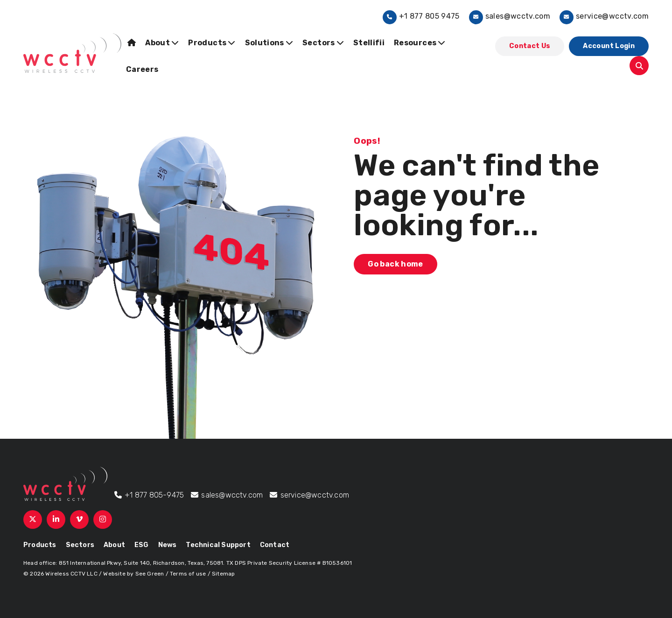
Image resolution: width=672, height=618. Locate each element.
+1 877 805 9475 (421, 16)
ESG (142, 545)
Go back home (395, 264)
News (168, 545)
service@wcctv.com (604, 16)
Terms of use (188, 574)
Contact (275, 545)
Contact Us (530, 46)
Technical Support (218, 545)
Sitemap (223, 574)
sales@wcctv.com (510, 16)
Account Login (609, 46)
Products (212, 43)
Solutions (269, 43)
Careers (142, 69)
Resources (420, 43)
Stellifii (369, 43)
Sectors (323, 43)
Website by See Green (133, 574)
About (162, 43)
